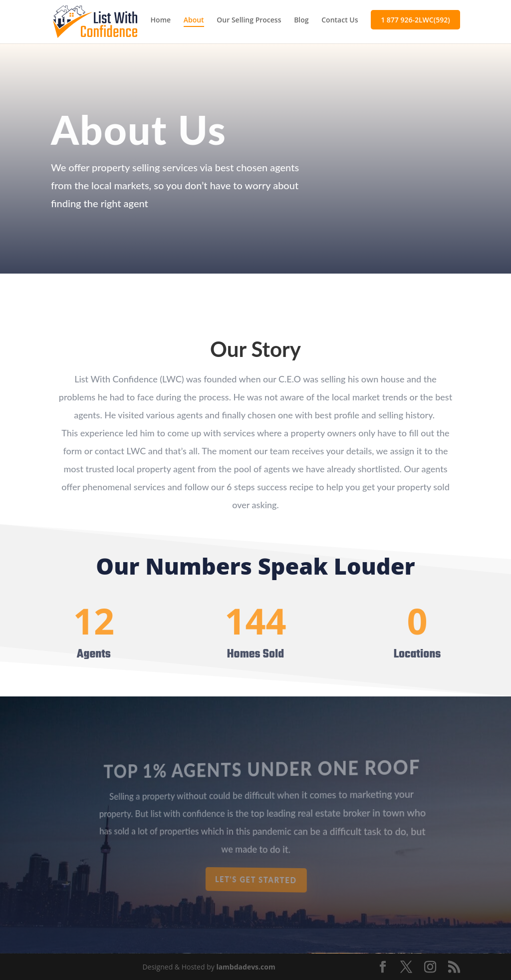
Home (161, 20)
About (194, 20)
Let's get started (256, 880)
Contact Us (340, 20)
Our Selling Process (249, 20)
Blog (301, 20)
